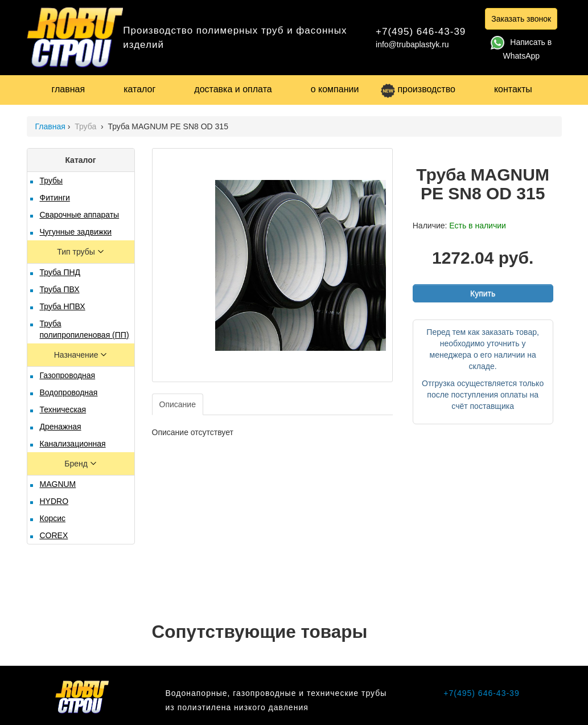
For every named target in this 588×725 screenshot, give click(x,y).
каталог (139, 89)
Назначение (77, 355)
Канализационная (73, 444)
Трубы (52, 181)
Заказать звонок (521, 19)
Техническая (63, 409)
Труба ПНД (60, 272)
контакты (513, 89)
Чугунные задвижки (76, 232)
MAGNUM (58, 484)
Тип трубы (77, 252)
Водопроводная (69, 392)
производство (418, 89)
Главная (50, 126)
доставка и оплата (233, 89)
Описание (178, 404)
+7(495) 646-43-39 (421, 32)
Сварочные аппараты (80, 215)
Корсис (53, 518)
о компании (335, 89)
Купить (483, 293)
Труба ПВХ (60, 289)
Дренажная (61, 427)
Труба (87, 126)
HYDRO (54, 501)
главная (69, 89)
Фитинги (55, 198)
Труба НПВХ (63, 306)
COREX (54, 535)
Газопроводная (68, 375)
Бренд (77, 464)
